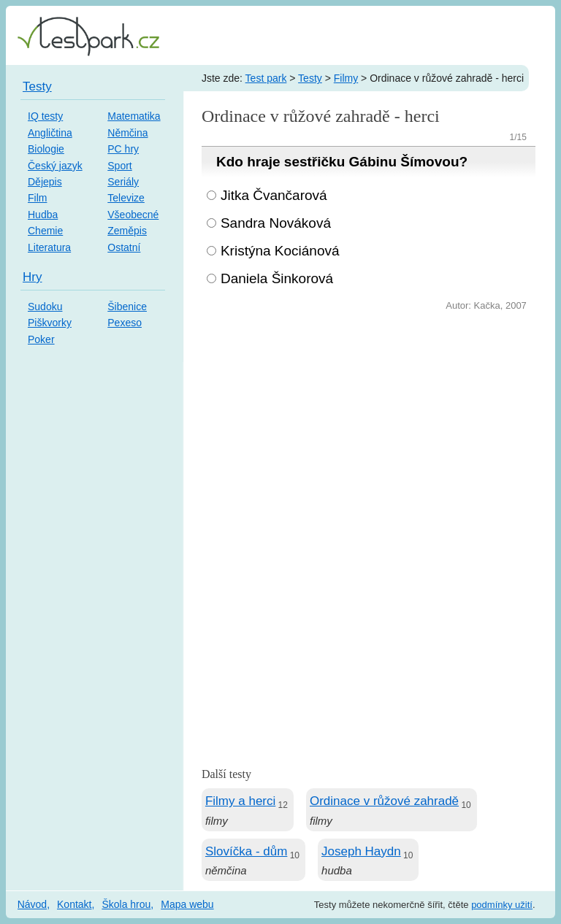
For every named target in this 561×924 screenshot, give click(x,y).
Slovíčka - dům (246, 851)
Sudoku (45, 307)
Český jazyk (55, 166)
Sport (119, 166)
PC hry (123, 149)
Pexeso (125, 323)
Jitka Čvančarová (274, 195)
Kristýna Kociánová (280, 251)
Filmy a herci (240, 801)
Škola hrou (126, 904)
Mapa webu (187, 904)
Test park (266, 78)
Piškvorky (50, 323)
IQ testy (45, 116)
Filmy (346, 78)
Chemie (45, 231)
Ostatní (124, 247)
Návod (32, 904)
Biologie (46, 149)
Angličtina (50, 133)
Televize (126, 198)
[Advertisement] (369, 424)
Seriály (123, 182)
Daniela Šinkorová (277, 278)
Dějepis (45, 182)
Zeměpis (127, 231)
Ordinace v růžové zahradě (384, 801)
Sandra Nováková (276, 223)
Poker (41, 339)
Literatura (49, 247)
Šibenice (127, 307)
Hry (32, 277)
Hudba (43, 215)
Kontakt (74, 904)
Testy (310, 78)
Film (37, 198)
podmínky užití (502, 905)
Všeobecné (133, 215)
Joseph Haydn (361, 851)
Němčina (127, 133)
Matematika (134, 116)
